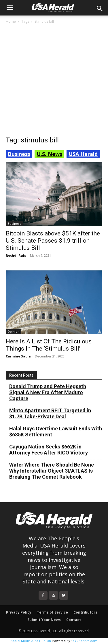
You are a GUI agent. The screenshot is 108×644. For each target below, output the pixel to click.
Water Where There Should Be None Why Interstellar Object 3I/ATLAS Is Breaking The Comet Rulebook (52, 471)
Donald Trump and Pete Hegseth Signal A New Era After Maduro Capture (48, 392)
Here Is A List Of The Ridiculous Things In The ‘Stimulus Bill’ (49, 345)
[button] (10, 8)
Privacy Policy (19, 612)
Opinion (14, 332)
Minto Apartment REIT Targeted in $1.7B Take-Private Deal (50, 413)
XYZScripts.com (85, 641)
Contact (74, 620)
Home (11, 21)
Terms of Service (52, 612)
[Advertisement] (54, 81)
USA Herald (83, 154)
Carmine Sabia (18, 356)
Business (19, 154)
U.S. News (49, 154)
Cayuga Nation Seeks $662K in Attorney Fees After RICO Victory (49, 450)
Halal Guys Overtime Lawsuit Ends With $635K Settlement (56, 432)
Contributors (85, 612)
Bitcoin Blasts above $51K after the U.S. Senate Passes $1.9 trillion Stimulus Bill (53, 241)
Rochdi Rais (16, 255)
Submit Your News (44, 620)
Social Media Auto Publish (31, 641)
